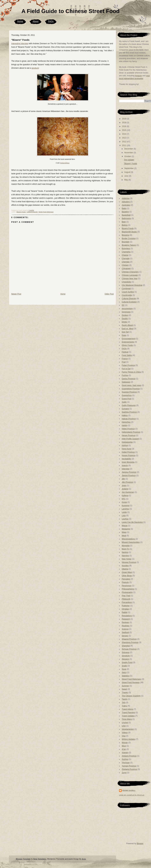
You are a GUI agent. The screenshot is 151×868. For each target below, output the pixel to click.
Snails (124, 666)
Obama (125, 569)
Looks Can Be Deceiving (132, 522)
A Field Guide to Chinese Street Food (70, 11)
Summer (125, 686)
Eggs (124, 335)
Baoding (125, 212)
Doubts (125, 319)
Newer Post (16, 294)
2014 (124, 134)
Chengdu (126, 262)
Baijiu (124, 208)
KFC (124, 499)
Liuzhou (125, 519)
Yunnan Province (129, 766)
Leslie (124, 512)
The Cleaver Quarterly (131, 696)
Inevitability (126, 459)
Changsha (126, 252)
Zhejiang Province (129, 769)
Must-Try (125, 549)
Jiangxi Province (129, 475)
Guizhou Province (129, 412)
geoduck (35, 68)
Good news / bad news (131, 385)
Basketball (126, 215)
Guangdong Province (131, 389)
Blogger (140, 844)
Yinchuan (126, 763)
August (128, 172)
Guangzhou (127, 395)
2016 (124, 126)
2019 (124, 119)
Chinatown (126, 269)
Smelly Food (127, 662)
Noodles (125, 566)
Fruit (124, 362)
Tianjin (125, 699)
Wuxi (124, 746)
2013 (124, 138)
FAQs (51, 21)
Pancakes (126, 579)
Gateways (126, 382)
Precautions (127, 602)
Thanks (125, 692)
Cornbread (126, 289)
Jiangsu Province (129, 472)
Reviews (125, 622)
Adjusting (126, 202)
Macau (125, 526)
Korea (124, 502)
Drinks (124, 322)
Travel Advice (127, 709)
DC (123, 305)
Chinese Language (130, 275)
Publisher (126, 606)
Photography (127, 592)
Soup (124, 669)
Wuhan (125, 743)
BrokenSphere (65, 163)
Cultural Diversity (32, 212)
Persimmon (127, 586)
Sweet (124, 689)
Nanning (125, 556)
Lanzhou (125, 509)
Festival (125, 352)
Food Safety (127, 355)
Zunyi (124, 773)
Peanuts (125, 582)
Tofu (124, 703)
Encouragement (129, 339)
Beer (124, 222)
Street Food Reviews (131, 682)
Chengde (126, 258)
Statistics (126, 676)
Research (126, 619)
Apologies (126, 205)
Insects (125, 465)
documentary (127, 309)
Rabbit (125, 612)
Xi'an (124, 749)
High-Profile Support (130, 439)
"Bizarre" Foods (20, 40)
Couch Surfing (128, 292)
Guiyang (125, 409)
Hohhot (125, 445)
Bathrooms (126, 218)
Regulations (127, 616)
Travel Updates (128, 716)
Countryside (127, 295)
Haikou (125, 415)
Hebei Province (128, 429)
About (36, 21)
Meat (124, 536)
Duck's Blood (127, 325)
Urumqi (125, 723)
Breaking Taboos (129, 245)
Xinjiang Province (129, 756)
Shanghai (126, 646)
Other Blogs (127, 576)
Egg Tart (125, 332)
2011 (124, 145)
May (126, 180)
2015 (124, 130)
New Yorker (127, 559)
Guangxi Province (129, 392)
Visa (124, 736)
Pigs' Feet (126, 596)
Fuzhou (125, 375)
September (129, 168)
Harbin (125, 425)
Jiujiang (125, 489)
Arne (84, 859)
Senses (125, 636)
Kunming (125, 506)
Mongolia (126, 546)
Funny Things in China (131, 372)
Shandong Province (130, 642)
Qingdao (125, 609)
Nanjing (125, 552)
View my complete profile (132, 795)
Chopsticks (126, 282)
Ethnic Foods (127, 345)
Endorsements (128, 342)
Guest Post (126, 399)
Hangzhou (126, 422)
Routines (125, 626)
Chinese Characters (130, 272)
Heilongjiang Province (131, 432)
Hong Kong (127, 449)
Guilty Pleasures (129, 405)
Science (125, 629)
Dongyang (126, 312)
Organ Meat (127, 572)
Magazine (126, 529)
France (125, 359)
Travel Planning (128, 713)
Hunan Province (129, 455)
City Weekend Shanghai (132, 285)
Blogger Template (23, 859)
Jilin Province (127, 482)
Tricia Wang (127, 719)
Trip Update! (129, 160)
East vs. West (128, 329)
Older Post (109, 294)
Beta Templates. (40, 859)
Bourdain (126, 242)
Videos (125, 733)
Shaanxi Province (129, 639)
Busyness (126, 248)
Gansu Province (129, 379)
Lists (124, 516)
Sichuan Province (129, 649)
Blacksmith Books (129, 232)
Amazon (138, 76)
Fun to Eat (126, 369)
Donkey (125, 315)
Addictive (126, 198)
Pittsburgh (126, 599)
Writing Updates (129, 739)
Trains (124, 706)
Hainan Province (129, 419)
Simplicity (126, 656)
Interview (126, 469)
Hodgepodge (127, 442)
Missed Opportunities (131, 542)
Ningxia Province (129, 562)
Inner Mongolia (128, 462)
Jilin (123, 479)
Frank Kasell (129, 790)
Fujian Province (128, 365)
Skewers (125, 659)
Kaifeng (125, 496)
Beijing (125, 225)
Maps (124, 532)
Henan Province (129, 435)
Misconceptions (128, 539)
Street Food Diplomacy (46, 212)
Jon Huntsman (128, 492)
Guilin (124, 402)
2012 (124, 142)
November (129, 153)
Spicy (124, 672)
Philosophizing (128, 589)
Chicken (125, 265)
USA (124, 726)
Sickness (126, 652)
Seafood (125, 632)
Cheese (125, 255)
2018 (124, 123)
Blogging (125, 235)
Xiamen (125, 753)
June (127, 176)
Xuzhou (125, 759)
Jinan (124, 486)
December (129, 149)
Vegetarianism (128, 729)
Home (20, 21)
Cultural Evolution (129, 302)
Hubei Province (128, 452)
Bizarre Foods (21, 212)
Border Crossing (129, 238)
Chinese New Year (130, 279)
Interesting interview (20, 44)
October (128, 156)
